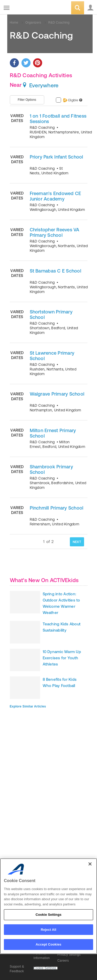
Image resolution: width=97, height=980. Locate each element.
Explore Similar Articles (28, 706)
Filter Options (27, 100)
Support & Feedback (17, 969)
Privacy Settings (69, 955)
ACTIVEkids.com (30, 8)
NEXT (77, 542)
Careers (63, 961)
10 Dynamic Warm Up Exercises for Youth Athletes (62, 658)
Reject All (48, 930)
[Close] (90, 864)
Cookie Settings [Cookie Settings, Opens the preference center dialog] (48, 915)
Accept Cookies (48, 944)
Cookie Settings (45, 968)
